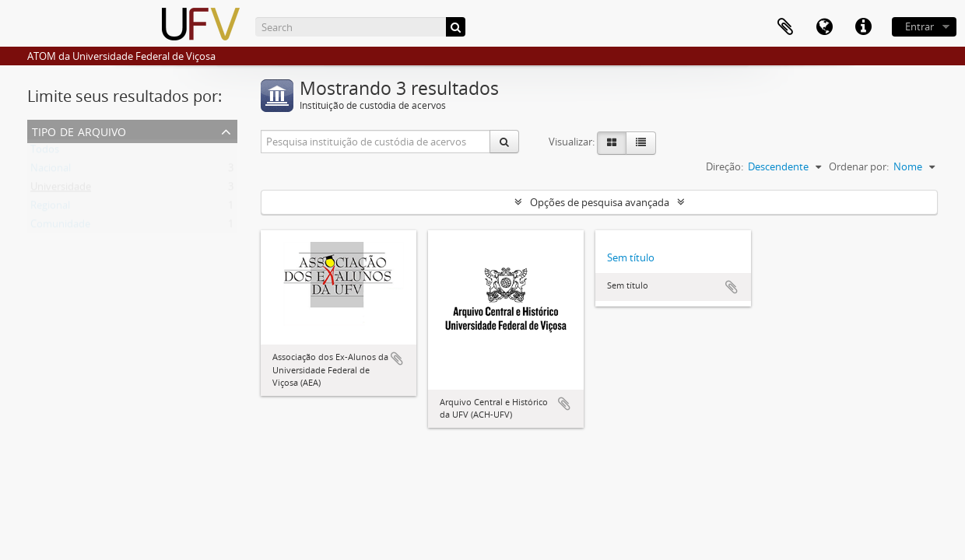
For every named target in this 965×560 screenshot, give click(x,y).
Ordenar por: (859, 166)
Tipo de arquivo (79, 130)
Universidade (61, 190)
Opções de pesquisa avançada (600, 202)
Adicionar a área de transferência (397, 359)
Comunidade (60, 227)
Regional (50, 208)
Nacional (51, 171)
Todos (45, 152)
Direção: (725, 166)
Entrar (919, 26)
